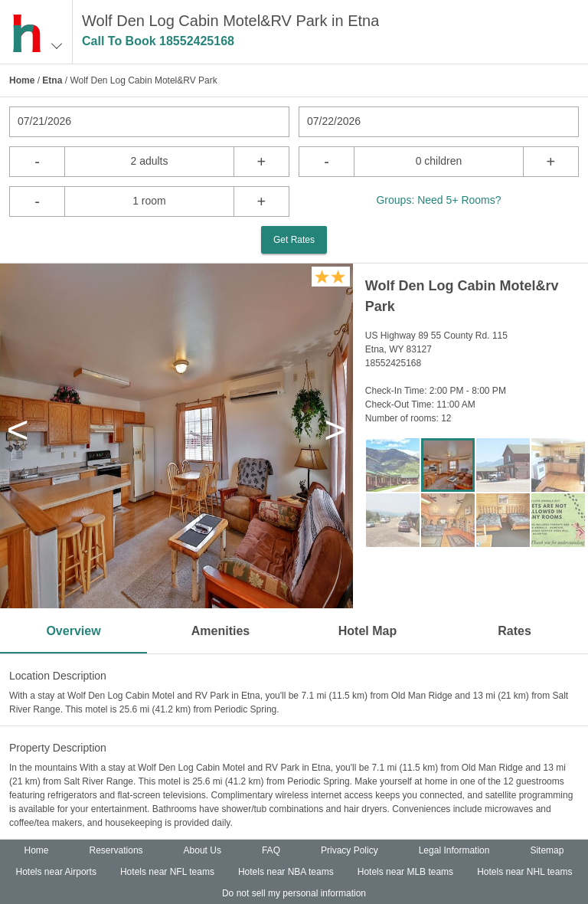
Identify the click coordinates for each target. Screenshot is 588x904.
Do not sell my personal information (294, 893)
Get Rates (294, 240)
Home (22, 80)
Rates (514, 631)
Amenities (220, 631)
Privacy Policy (350, 850)
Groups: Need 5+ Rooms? (438, 200)
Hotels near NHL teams (524, 872)
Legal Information (454, 850)
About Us (203, 850)
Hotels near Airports (56, 872)
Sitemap (547, 850)
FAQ (271, 850)
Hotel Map (367, 631)
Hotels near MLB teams (405, 872)
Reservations (116, 850)
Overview (73, 631)
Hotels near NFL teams (167, 872)
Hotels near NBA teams (286, 872)
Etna (52, 80)
